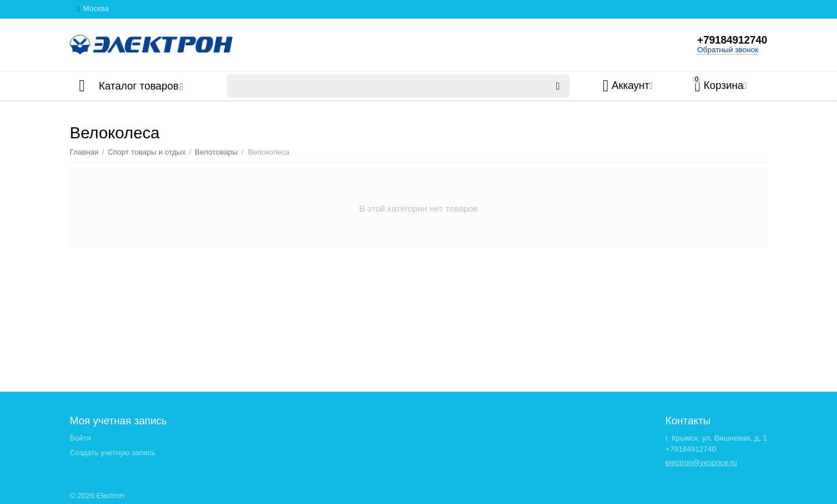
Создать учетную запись (112, 453)
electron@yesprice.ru (701, 462)
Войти (80, 438)
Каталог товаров (139, 86)
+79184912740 (732, 40)
